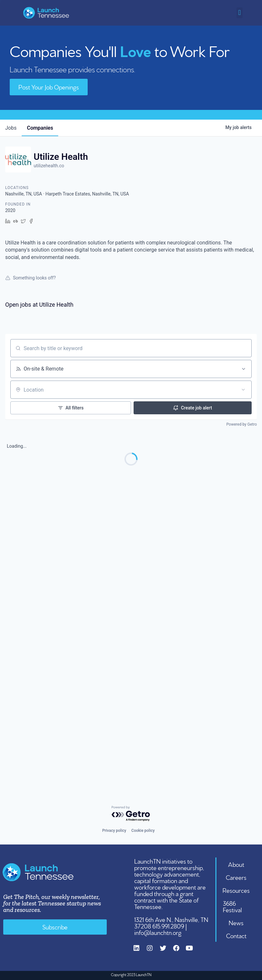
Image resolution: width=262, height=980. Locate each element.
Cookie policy (143, 831)
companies (40, 128)
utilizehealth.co (49, 166)
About (236, 864)
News (236, 922)
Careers (236, 877)
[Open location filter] (243, 390)
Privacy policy (114, 831)
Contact (236, 935)
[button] (240, 13)
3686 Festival (232, 906)
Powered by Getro (242, 424)
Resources (236, 890)
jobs (11, 128)
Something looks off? (30, 278)
